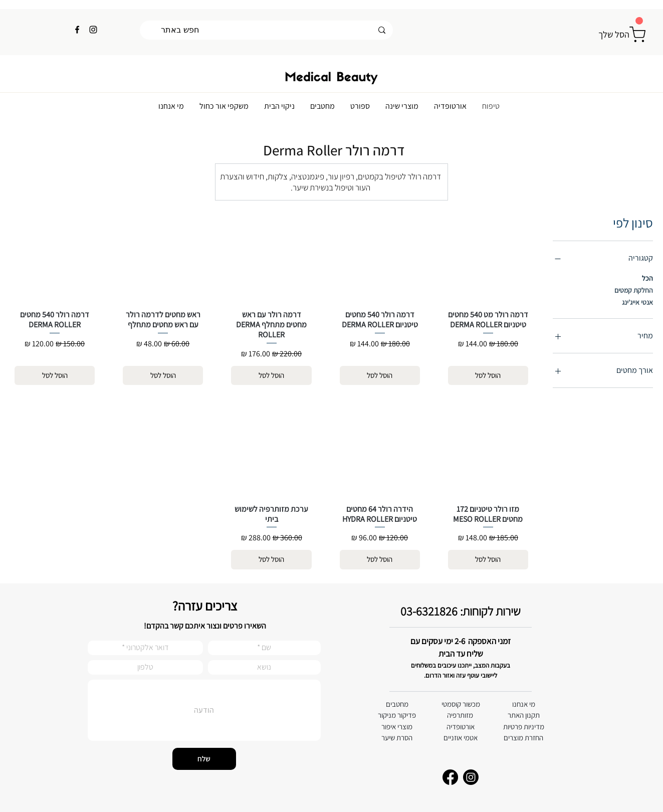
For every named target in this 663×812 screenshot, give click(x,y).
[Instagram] (93, 30)
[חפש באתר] (267, 30)
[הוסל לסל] (488, 376)
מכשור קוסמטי (461, 704)
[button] (639, 21)
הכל (647, 278)
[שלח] (204, 759)
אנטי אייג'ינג (637, 302)
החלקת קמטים (634, 290)
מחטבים (397, 704)
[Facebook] (77, 30)
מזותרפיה (460, 715)
